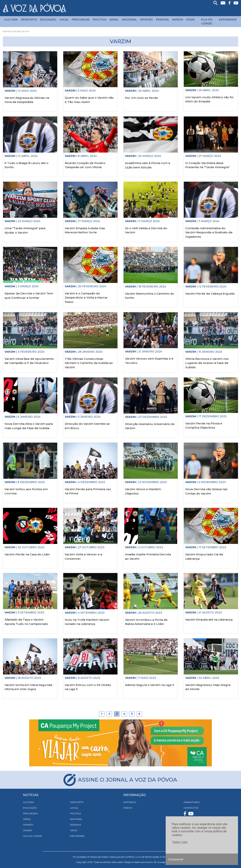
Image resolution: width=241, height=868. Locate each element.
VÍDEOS (128, 808)
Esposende (228, 20)
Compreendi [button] (176, 859)
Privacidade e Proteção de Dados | (91, 857)
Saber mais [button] (180, 842)
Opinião (146, 20)
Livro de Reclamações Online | (152, 857)
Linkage (161, 862)
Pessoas (162, 20)
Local (64, 20)
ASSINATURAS (192, 802)
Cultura (11, 20)
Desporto (29, 20)
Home (6, 31)
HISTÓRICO (130, 802)
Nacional (129, 20)
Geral (114, 20)
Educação (48, 20)
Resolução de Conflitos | (122, 857)
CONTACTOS (191, 808)
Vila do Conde (207, 22)
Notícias (15, 31)
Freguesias (81, 20)
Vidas (190, 20)
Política (99, 20)
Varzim (177, 20)
